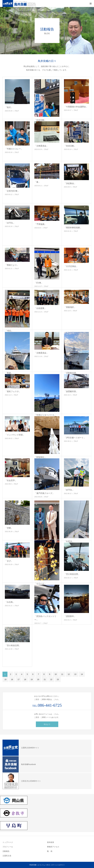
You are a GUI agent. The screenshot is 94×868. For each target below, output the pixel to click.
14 (82, 674)
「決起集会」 (70, 183)
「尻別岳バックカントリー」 (45, 618)
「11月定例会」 (71, 266)
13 (75, 674)
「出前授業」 (40, 308)
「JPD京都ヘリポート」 (75, 438)
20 (38, 679)
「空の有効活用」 (72, 574)
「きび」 (9, 561)
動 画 (50, 851)
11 (62, 674)
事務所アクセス (53, 847)
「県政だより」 (12, 265)
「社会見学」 (11, 480)
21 (45, 679)
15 (5, 679)
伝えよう (47, 724)
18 (25, 679)
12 (69, 674)
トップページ (8, 842)
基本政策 (51, 842)
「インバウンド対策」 (15, 435)
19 (32, 679)
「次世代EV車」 (12, 191)
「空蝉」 (9, 528)
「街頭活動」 (70, 146)
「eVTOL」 (10, 223)
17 (19, 679)
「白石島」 (10, 602)
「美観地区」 (70, 307)
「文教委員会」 (41, 146)
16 (12, 679)
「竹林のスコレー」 (14, 149)
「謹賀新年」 (70, 616)
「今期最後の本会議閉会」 (76, 107)
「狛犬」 (9, 107)
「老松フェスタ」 (13, 391)
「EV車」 (39, 283)
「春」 (37, 182)
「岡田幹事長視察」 (73, 228)
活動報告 (6, 851)
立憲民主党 (7, 856)
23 (58, 679)
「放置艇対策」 (71, 391)
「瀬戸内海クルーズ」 (44, 493)
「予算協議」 (40, 224)
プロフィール (8, 847)
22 (51, 679)
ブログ (17, 111)
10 (56, 674)
